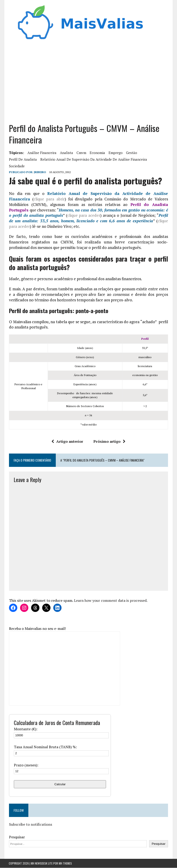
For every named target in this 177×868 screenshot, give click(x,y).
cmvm (81, 153)
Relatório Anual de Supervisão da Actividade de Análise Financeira (93, 160)
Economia (97, 153)
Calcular (60, 784)
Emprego (115, 153)
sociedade (17, 166)
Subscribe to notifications (30, 824)
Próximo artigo (110, 441)
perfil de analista (23, 160)
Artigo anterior (68, 441)
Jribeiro (40, 172)
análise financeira (42, 153)
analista (66, 153)
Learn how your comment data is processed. (111, 601)
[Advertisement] (89, 84)
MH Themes (65, 864)
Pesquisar (17, 837)
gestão (131, 153)
